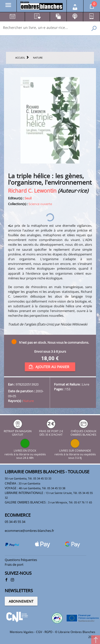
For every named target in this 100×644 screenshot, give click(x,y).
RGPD (48, 632)
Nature (28, 401)
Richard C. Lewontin (32, 191)
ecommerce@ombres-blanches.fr (29, 531)
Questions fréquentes (21, 560)
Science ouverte (40, 204)
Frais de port (14, 564)
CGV (39, 632)
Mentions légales (22, 632)
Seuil (28, 198)
